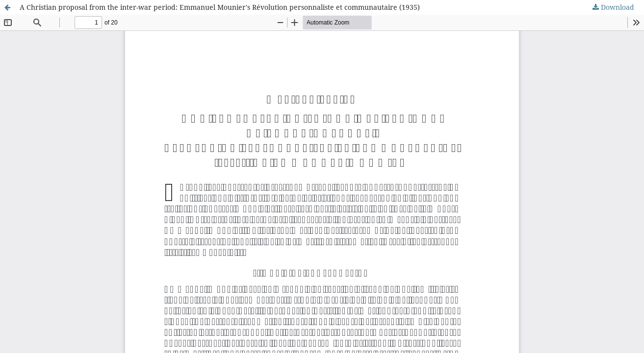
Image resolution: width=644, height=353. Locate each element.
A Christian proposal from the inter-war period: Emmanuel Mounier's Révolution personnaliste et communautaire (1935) (220, 7)
